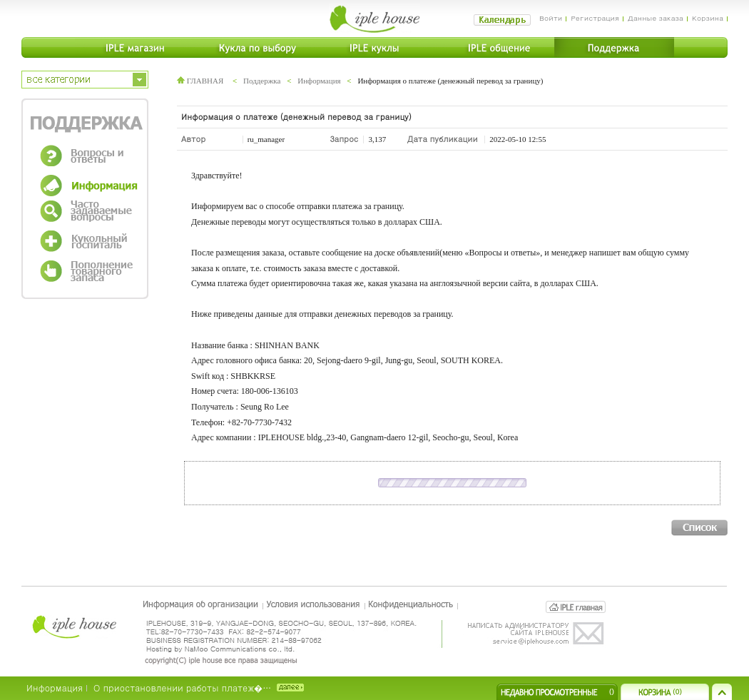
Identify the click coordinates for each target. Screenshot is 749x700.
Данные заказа (656, 18)
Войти (551, 18)
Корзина (708, 18)
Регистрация (595, 18)
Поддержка (262, 81)
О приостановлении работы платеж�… (182, 688)
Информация (319, 81)
